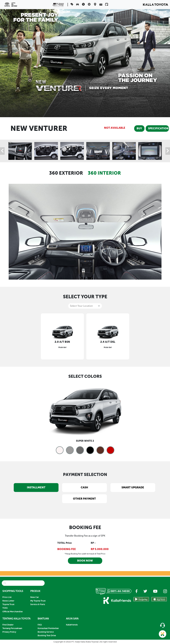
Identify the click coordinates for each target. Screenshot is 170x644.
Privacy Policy (9, 632)
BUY (139, 128)
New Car (35, 597)
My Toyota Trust (38, 601)
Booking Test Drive (47, 636)
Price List (7, 597)
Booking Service (46, 632)
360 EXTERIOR (66, 173)
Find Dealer (8, 625)
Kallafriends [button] (72, 625)
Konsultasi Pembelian (48, 628)
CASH (84, 487)
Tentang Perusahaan (12, 628)
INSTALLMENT (36, 487)
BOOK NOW (85, 561)
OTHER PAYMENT (84, 499)
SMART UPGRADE (133, 487)
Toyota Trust (8, 604)
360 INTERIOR (104, 173)
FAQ (40, 625)
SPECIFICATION (158, 128)
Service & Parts (38, 604)
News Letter (8, 601)
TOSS (5, 608)
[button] (78, 4)
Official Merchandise (13, 612)
